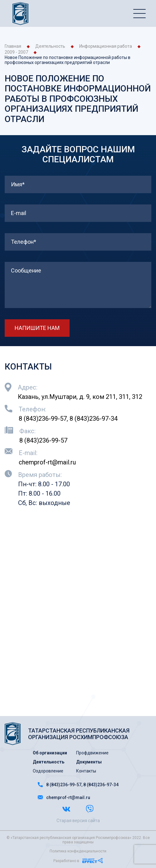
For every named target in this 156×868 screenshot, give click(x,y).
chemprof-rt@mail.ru (47, 462)
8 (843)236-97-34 (94, 419)
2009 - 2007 (16, 52)
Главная (13, 46)
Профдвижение (92, 753)
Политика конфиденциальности (78, 851)
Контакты (86, 771)
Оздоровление (48, 771)
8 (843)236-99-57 (43, 419)
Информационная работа (106, 46)
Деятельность (50, 46)
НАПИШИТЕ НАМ (37, 328)
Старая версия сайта (78, 821)
